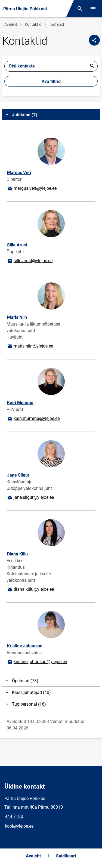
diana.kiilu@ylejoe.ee (30, 590)
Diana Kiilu (17, 554)
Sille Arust (17, 245)
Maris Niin (17, 317)
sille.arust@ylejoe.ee (30, 261)
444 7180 (14, 816)
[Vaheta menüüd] (93, 9)
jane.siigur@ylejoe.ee (30, 498)
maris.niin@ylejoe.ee (30, 346)
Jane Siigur (18, 475)
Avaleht (11, 24)
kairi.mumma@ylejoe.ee (33, 419)
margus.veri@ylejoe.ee (32, 189)
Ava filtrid (51, 81)
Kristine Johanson (25, 646)
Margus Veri (19, 173)
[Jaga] (94, 40)
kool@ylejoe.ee (19, 826)
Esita (92, 66)
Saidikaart (66, 856)
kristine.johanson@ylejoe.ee (37, 662)
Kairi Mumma (20, 403)
